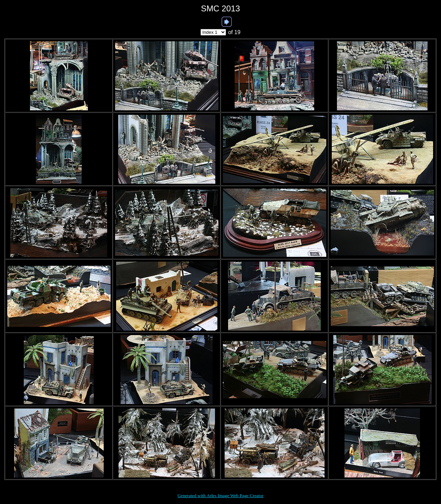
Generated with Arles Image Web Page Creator (220, 496)
